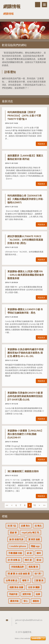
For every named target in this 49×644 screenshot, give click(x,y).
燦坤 (39, 553)
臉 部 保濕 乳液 (16, 539)
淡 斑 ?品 (12, 526)
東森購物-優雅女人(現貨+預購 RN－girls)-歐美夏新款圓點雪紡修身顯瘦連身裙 (26, 275)
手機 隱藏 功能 (15, 553)
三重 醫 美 (39, 580)
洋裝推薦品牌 (17, 567)
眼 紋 (39, 560)
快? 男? (38, 574)
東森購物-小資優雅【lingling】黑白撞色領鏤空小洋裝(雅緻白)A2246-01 (25, 434)
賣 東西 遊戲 (34, 539)
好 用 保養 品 (14, 560)
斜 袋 (29, 553)
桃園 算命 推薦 (16, 587)
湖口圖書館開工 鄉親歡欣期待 (23, 471)
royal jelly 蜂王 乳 (30, 533)
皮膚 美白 (25, 526)
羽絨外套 (13, 594)
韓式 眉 (28, 560)
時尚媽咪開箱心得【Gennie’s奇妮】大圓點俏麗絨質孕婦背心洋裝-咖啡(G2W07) (25, 199)
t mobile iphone (18, 546)
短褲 (38, 594)
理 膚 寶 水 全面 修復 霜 (19, 574)
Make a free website (22, 638)
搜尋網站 (38, 5)
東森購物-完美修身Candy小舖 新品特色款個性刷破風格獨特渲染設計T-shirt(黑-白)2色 (25, 396)
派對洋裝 (27, 594)
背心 (26, 601)
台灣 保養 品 (11, 580)
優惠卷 (36, 601)
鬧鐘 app (35, 546)
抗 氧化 (38, 526)
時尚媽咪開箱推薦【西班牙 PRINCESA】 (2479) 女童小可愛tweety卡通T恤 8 (24, 116)
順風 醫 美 (33, 567)
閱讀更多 (41, 144)
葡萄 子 (26, 580)
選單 (44, 5)
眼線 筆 (13, 533)
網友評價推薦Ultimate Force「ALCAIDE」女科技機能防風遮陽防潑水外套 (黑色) (25, 240)
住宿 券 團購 (34, 587)
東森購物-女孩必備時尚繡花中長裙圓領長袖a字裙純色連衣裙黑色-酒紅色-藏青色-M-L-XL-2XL (25, 353)
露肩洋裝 (14, 601)
